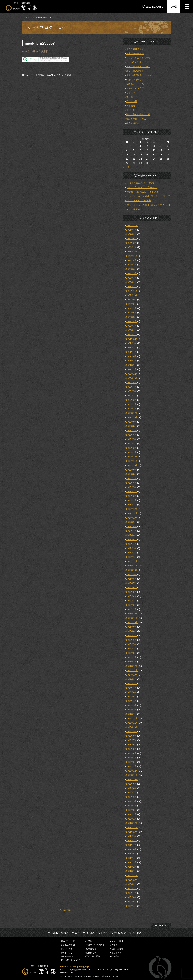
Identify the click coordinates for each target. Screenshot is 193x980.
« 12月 (127, 167)
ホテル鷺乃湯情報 (135, 71)
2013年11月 (132, 723)
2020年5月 (131, 391)
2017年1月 (131, 557)
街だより (131, 110)
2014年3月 (131, 705)
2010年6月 (131, 897)
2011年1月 (131, 871)
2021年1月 (131, 369)
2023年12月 (132, 252)
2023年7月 (131, 265)
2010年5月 (131, 902)
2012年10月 (132, 779)
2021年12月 (132, 339)
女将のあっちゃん (135, 84)
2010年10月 (132, 880)
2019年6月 (131, 435)
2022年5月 (131, 317)
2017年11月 (132, 513)
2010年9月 (131, 884)
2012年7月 (131, 793)
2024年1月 (131, 247)
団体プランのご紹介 (95, 945)
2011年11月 (132, 827)
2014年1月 (131, 714)
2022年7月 (131, 308)
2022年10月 (132, 295)
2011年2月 (131, 867)
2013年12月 (132, 718)
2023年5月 (131, 273)
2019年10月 (132, 417)
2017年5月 (131, 540)
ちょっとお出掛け (135, 62)
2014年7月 (131, 688)
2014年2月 (131, 710)
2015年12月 (132, 614)
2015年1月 (131, 662)
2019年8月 (131, 426)
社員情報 (131, 106)
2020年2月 (131, 404)
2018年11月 (132, 461)
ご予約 (174, 7)
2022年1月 (131, 335)
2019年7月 (131, 430)
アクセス (137, 933)
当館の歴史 (120, 933)
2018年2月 (131, 500)
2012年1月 (131, 819)
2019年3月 (131, 448)
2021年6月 (131, 356)
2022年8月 (131, 304)
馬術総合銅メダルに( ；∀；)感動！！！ (146, 192)
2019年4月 (131, 444)
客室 (77, 933)
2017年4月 (131, 544)
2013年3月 (131, 758)
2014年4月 (131, 701)
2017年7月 (131, 531)
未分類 (130, 97)
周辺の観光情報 (93, 956)
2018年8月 (131, 474)
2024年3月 (131, 243)
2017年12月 (132, 509)
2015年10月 (132, 622)
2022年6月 (131, 313)
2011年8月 (131, 841)
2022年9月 (131, 300)
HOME (54, 933)
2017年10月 (132, 518)
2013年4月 (131, 753)
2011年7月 (131, 845)
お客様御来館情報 (135, 53)
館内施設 (90, 933)
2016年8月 (131, 579)
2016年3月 (131, 601)
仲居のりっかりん (135, 80)
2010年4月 (131, 906)
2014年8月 (131, 684)
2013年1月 (131, 766)
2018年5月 (131, 487)
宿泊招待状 (116, 953)
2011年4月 (131, 858)
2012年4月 (131, 806)
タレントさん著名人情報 (138, 58)
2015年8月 (131, 631)
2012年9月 (131, 784)
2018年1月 (131, 505)
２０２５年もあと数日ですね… (142, 183)
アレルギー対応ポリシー (72, 960)
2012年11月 (132, 775)
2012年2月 (131, 814)
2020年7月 (131, 387)
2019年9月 (131, 422)
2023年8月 (131, 260)
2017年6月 (131, 535)
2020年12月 (132, 374)
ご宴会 (114, 945)
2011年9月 (131, 836)
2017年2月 (131, 553)
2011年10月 (132, 832)
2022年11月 (132, 291)
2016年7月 (131, 583)
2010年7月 (131, 893)
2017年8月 (131, 526)
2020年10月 (132, 378)
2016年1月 (131, 609)
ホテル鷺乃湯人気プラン (138, 67)
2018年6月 (131, 483)
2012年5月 (131, 801)
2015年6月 (131, 640)
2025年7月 (131, 230)
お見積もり (91, 953)
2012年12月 (132, 771)
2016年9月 (131, 574)
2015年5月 (131, 644)
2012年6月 (131, 797)
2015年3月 (131, 653)
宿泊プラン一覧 (68, 941)
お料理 (105, 933)
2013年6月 (131, 745)
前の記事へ (66, 910)
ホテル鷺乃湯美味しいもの (139, 75)
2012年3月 (131, 810)
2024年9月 (131, 234)
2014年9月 (131, 679)
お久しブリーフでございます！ (142, 187)
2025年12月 (132, 225)
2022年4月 (131, 321)
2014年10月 (132, 675)
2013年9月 (131, 731)
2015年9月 (131, 627)
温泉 (66, 933)
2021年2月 (131, 365)
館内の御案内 (133, 123)
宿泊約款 (115, 956)
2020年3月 (131, 400)
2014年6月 (131, 692)
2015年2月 (131, 657)
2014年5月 (131, 697)
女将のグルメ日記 (135, 88)
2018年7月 (131, 478)
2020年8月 (131, 382)
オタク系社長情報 (135, 49)
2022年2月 (131, 330)
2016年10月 (132, 570)
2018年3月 (131, 496)
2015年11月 (132, 618)
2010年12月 (132, 875)
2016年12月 (132, 561)
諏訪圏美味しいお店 (136, 119)
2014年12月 (132, 666)
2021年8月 (131, 348)
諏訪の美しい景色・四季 (138, 115)
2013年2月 (131, 762)
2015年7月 (131, 636)
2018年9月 (131, 470)
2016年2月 (131, 605)
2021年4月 (131, 361)
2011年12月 (132, 823)
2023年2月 (131, 282)
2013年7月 (131, 740)
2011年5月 (131, 854)
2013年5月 (131, 749)
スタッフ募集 (117, 941)
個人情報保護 (67, 956)
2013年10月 (132, 727)
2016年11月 (132, 566)
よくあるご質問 (68, 945)
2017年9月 (131, 522)
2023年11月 (132, 256)
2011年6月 (131, 849)
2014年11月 (132, 670)
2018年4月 (131, 492)
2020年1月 (131, 409)
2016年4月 (131, 596)
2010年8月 (131, 889)
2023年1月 (131, 287)
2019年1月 (131, 452)
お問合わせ (91, 949)
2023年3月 (131, 278)
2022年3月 (131, 326)
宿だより (131, 93)
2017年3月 (131, 548)
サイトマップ (67, 953)
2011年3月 (131, 862)
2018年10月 (132, 465)
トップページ (27, 17)
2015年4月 (131, 649)
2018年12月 (132, 457)
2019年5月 (131, 439)
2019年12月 (132, 413)
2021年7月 (131, 352)
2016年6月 (131, 588)
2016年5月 (131, 592)
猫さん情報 (132, 101)
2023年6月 (131, 269)
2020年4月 (131, 396)
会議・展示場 (117, 949)
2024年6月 (131, 239)
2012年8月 (131, 788)
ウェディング (67, 949)
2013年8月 (131, 736)
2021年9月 (131, 343)
